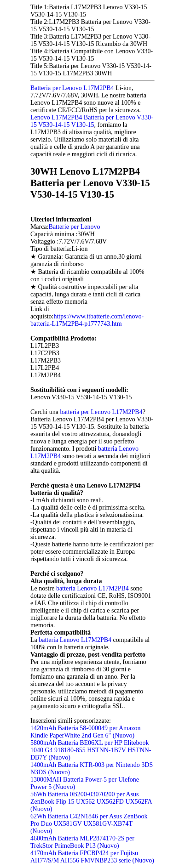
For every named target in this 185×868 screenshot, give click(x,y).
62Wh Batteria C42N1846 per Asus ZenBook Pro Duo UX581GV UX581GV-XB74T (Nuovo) (89, 824)
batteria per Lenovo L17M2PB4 (101, 412)
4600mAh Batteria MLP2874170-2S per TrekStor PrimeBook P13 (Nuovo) (82, 842)
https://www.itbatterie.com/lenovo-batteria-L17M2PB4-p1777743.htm (87, 320)
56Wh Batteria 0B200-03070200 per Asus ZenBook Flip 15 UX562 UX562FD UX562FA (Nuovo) (91, 802)
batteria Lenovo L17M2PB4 (92, 588)
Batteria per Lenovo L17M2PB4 (72, 88)
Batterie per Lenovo (75, 227)
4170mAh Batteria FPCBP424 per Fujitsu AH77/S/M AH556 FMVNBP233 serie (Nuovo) (92, 857)
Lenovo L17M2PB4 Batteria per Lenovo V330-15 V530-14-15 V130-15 (92, 121)
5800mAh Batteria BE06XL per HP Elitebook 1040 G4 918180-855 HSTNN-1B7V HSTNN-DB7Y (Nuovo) (91, 750)
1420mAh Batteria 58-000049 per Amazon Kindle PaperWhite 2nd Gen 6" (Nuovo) (86, 732)
